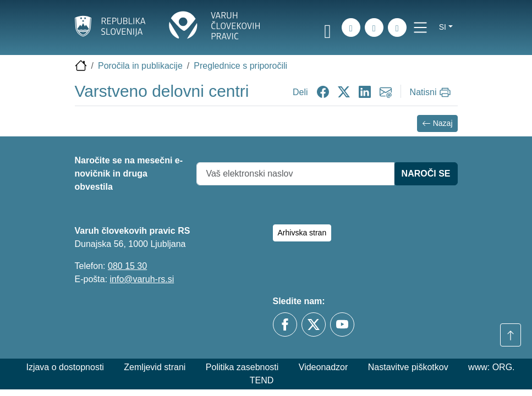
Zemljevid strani (155, 367)
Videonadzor (323, 367)
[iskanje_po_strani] (351, 28)
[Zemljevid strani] (374, 28)
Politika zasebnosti (242, 367)
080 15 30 (127, 266)
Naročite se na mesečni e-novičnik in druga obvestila (129, 174)
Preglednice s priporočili (240, 66)
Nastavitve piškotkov (408, 367)
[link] (328, 29)
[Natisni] (432, 92)
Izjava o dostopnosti (65, 367)
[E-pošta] (397, 28)
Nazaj (437, 123)
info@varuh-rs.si (142, 279)
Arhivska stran (302, 233)
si (443, 27)
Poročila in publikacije (140, 66)
